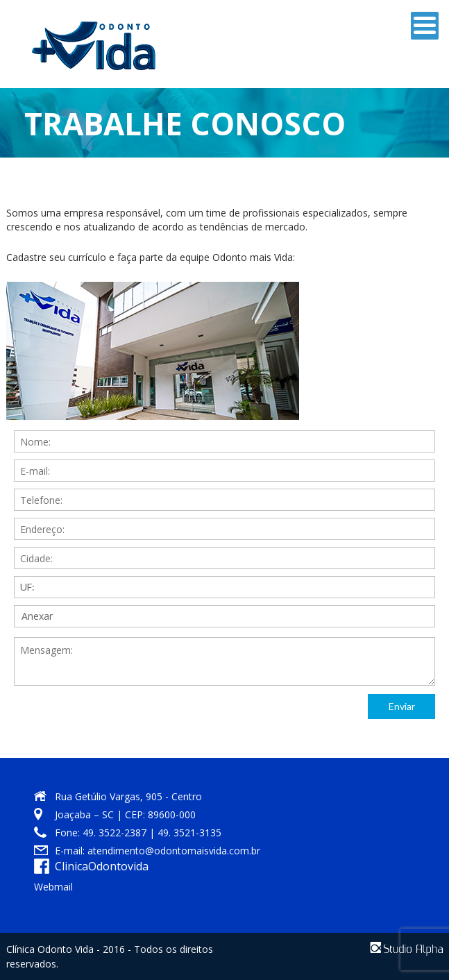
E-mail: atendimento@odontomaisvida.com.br (158, 851)
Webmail (53, 887)
